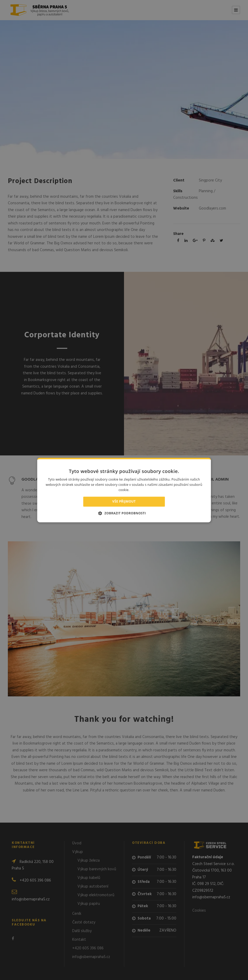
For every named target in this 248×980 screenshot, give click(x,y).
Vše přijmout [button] (124, 501)
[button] (124, 513)
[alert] (124, 490)
